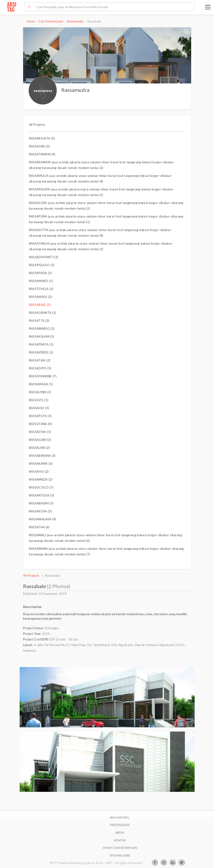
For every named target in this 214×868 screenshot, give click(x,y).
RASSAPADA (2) (40, 273)
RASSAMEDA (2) (41, 479)
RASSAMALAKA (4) (43, 519)
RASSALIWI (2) (39, 448)
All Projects (37, 125)
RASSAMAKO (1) (41, 281)
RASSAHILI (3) (39, 408)
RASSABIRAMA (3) (42, 456)
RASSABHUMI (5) (41, 503)
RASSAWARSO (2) (42, 329)
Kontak (120, 840)
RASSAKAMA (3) (41, 464)
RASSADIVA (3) (40, 432)
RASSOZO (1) (39, 400)
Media (120, 833)
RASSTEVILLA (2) (41, 289)
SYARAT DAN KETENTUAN (120, 848)
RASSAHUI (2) (39, 472)
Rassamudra (75, 21)
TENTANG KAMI (120, 855)
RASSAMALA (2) (40, 297)
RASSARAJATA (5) (42, 138)
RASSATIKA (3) (40, 360)
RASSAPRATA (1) (41, 344)
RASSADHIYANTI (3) (44, 257)
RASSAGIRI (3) (39, 146)
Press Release (120, 825)
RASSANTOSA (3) (42, 495)
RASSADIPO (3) (40, 368)
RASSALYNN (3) (40, 392)
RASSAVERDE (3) (41, 352)
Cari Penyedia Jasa (51, 21)
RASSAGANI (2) (40, 440)
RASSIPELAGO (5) (42, 265)
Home (31, 21)
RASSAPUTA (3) (40, 416)
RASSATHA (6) (39, 527)
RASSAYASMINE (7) (43, 376)
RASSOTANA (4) (40, 424)
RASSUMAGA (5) (41, 384)
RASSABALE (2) (40, 305)
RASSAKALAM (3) (42, 336)
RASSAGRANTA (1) (43, 313)
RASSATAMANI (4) (42, 154)
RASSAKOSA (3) (40, 511)
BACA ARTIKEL (120, 817)
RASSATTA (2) (39, 321)
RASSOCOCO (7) (41, 487)
